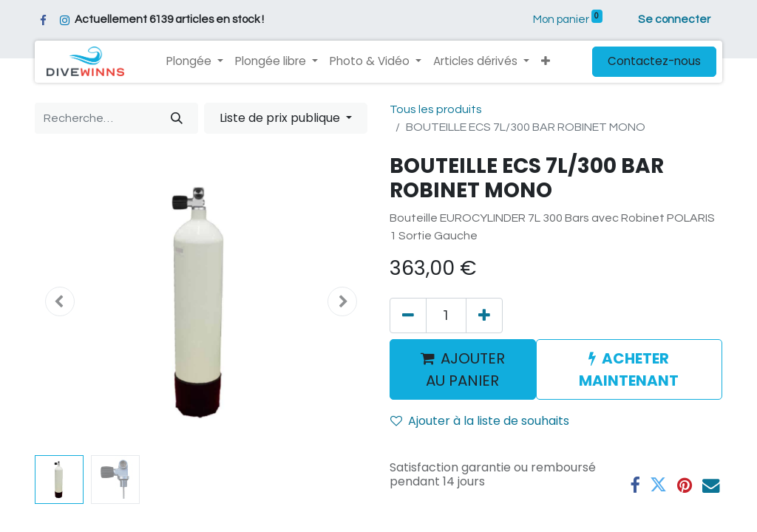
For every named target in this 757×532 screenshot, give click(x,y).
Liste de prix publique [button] (281, 118)
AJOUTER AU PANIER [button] (463, 369)
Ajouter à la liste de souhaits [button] (480, 421)
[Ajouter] (484, 316)
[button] (546, 62)
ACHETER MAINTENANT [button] (629, 369)
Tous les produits (436, 109)
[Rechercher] (177, 118)
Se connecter (674, 20)
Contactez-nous (654, 61)
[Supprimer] (408, 316)
